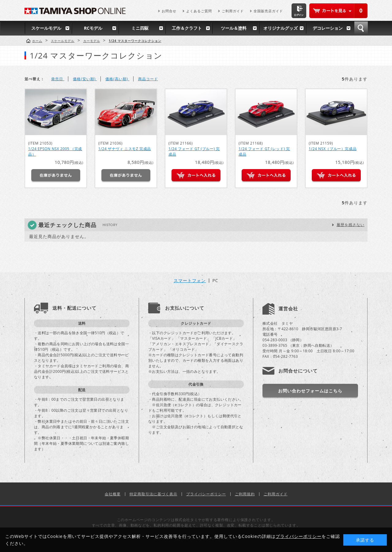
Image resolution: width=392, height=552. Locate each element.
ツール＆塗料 (234, 28)
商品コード (148, 79)
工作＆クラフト (187, 28)
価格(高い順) (117, 79)
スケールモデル (46, 28)
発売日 (58, 79)
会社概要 (113, 494)
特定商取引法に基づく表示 (153, 494)
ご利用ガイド (233, 11)
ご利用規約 (245, 494)
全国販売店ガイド (268, 11)
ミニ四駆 (140, 28)
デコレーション (328, 28)
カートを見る (338, 11)
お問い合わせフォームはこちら (310, 391)
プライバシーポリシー (206, 494)
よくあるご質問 (199, 11)
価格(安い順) (85, 79)
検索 (361, 28)
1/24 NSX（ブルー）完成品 (333, 149)
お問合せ (169, 11)
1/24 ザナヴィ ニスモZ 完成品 (125, 149)
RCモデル (93, 28)
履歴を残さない (351, 225)
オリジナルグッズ (281, 28)
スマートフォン (190, 281)
